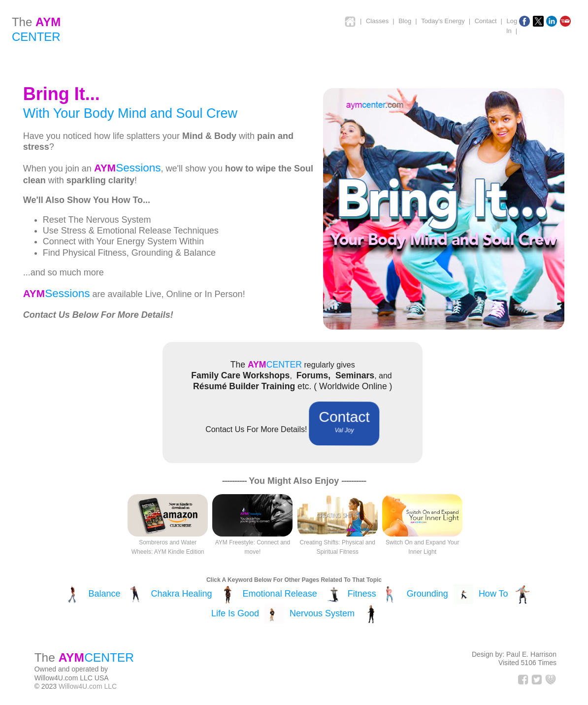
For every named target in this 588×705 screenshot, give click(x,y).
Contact (486, 21)
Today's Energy (443, 21)
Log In (512, 26)
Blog (405, 21)
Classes (377, 21)
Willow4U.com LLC (88, 686)
